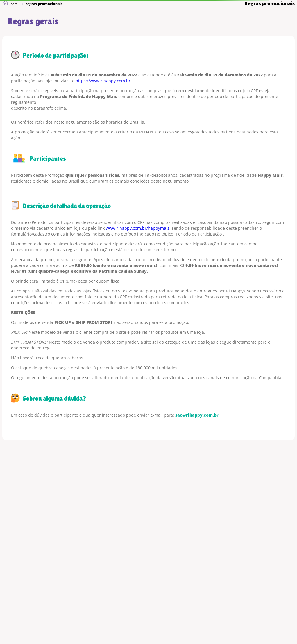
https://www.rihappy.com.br (103, 81)
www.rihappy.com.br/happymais (138, 228)
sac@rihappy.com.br (197, 415)
